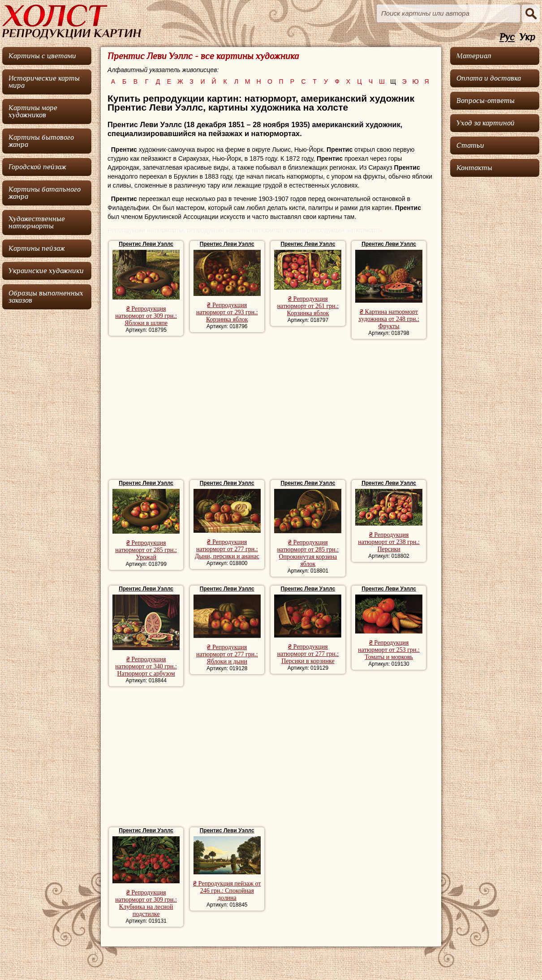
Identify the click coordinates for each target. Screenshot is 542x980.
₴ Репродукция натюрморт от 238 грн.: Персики (389, 542)
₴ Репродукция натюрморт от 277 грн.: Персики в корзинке (308, 654)
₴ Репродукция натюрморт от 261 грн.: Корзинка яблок (308, 306)
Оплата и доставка (489, 78)
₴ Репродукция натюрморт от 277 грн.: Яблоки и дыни (227, 654)
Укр (527, 37)
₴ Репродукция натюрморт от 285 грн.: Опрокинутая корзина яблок (308, 553)
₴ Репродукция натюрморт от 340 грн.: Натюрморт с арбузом (146, 666)
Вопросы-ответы (486, 101)
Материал (474, 56)
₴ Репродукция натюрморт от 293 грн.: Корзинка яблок (227, 312)
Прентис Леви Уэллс (146, 244)
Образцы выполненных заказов (46, 297)
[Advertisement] (271, 411)
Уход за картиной (486, 123)
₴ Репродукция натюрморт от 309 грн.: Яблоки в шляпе (146, 316)
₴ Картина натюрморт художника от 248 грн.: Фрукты (389, 319)
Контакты (474, 168)
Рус (507, 37)
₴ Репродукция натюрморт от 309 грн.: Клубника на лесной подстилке (146, 903)
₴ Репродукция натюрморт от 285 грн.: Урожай (146, 550)
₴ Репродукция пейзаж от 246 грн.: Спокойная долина (227, 891)
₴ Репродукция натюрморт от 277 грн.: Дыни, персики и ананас (227, 549)
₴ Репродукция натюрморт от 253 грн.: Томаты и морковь (389, 650)
